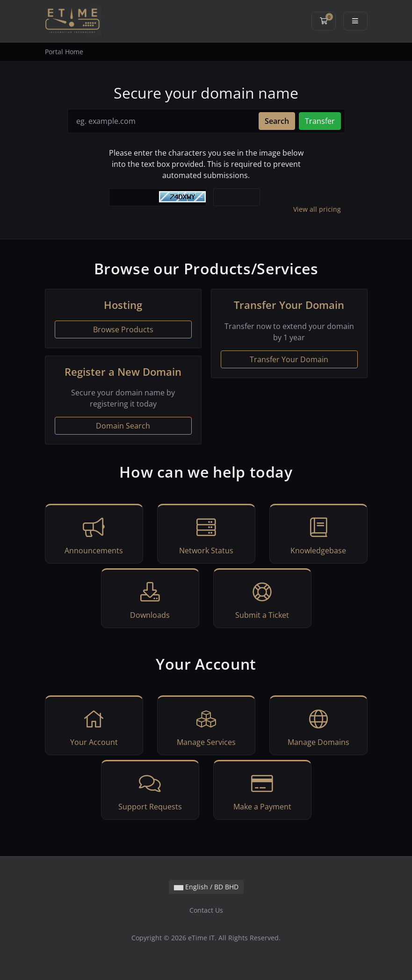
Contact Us (206, 910)
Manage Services (206, 727)
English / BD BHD (206, 887)
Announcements (94, 535)
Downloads (150, 600)
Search (277, 121)
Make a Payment (262, 791)
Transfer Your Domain (289, 359)
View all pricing (317, 209)
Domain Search (123, 426)
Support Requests (150, 791)
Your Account (94, 727)
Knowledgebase (318, 535)
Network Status (206, 535)
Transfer (320, 121)
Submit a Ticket (262, 600)
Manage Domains (318, 727)
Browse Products (123, 329)
